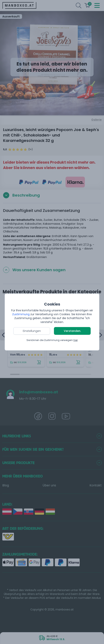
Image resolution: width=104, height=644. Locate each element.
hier (76, 340)
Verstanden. (72, 331)
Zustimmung (21, 314)
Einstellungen (32, 331)
